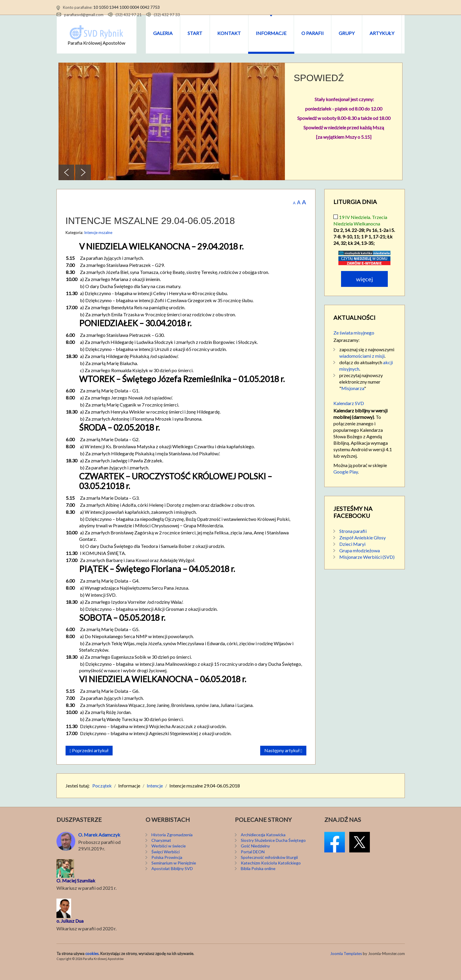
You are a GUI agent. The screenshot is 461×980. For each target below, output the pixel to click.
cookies (92, 964)
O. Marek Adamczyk (99, 846)
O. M (62, 891)
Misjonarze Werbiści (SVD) (367, 568)
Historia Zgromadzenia (172, 846)
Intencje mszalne (98, 243)
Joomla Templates (346, 964)
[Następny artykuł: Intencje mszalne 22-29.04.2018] (283, 761)
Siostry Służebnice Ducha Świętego (273, 851)
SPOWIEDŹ (319, 89)
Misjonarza (353, 399)
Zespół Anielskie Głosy (363, 548)
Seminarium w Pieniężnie (174, 874)
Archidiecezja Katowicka (263, 846)
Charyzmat (161, 851)
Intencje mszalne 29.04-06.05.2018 (150, 232)
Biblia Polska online (258, 880)
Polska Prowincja (167, 868)
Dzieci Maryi (352, 555)
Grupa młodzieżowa (360, 561)
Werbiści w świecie (169, 857)
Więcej (364, 290)
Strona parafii (353, 542)
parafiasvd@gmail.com (84, 14)
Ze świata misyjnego (354, 343)
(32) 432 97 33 (167, 14)
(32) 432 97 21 (129, 14)
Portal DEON (253, 863)
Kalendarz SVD (349, 414)
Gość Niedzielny (255, 857)
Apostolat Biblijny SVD (172, 880)
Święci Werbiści (166, 863)
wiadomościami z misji (362, 367)
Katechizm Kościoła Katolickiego (271, 874)
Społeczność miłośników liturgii (269, 868)
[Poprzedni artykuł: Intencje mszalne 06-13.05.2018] (89, 761)
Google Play (346, 483)
